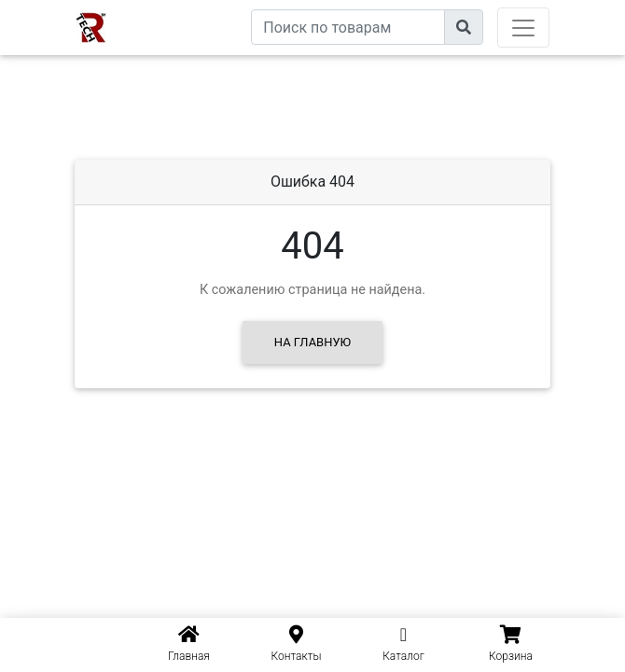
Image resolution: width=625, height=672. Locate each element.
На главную (312, 342)
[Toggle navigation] (523, 28)
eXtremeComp (208, 7)
